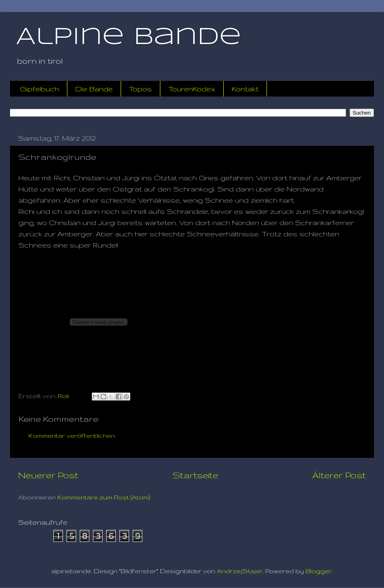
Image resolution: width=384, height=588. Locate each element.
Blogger (318, 571)
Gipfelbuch (39, 89)
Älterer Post (339, 475)
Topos (140, 89)
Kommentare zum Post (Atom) (104, 497)
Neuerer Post (48, 475)
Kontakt (245, 89)
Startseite (195, 475)
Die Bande (94, 89)
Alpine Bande (129, 37)
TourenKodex (192, 89)
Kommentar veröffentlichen (72, 436)
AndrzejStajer (240, 571)
